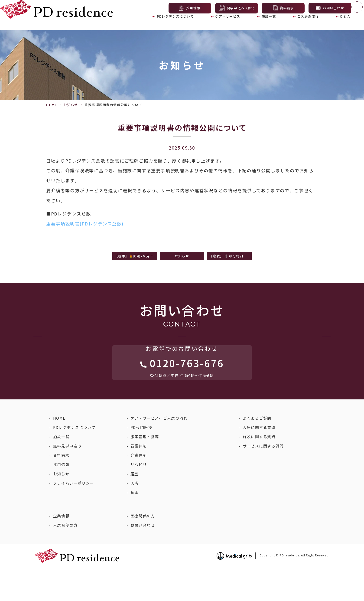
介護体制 (139, 488)
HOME (52, 105)
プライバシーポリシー (74, 516)
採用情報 (61, 498)
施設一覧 (268, 23)
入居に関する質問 (259, 461)
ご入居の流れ (306, 23)
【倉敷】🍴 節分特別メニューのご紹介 (231, 256)
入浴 (135, 516)
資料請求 (61, 488)
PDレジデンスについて (176, 23)
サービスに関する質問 (263, 479)
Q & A (341, 23)
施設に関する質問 (259, 470)
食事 (135, 526)
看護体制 (139, 479)
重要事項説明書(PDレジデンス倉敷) (85, 224)
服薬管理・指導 (145, 470)
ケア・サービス (229, 23)
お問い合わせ (143, 558)
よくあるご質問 (257, 451)
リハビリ (139, 498)
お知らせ (71, 105)
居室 (135, 507)
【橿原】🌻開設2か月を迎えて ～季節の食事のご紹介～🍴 (136, 256)
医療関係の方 (143, 549)
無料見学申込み (67, 479)
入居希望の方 (65, 558)
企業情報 (61, 549)
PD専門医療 (141, 461)
